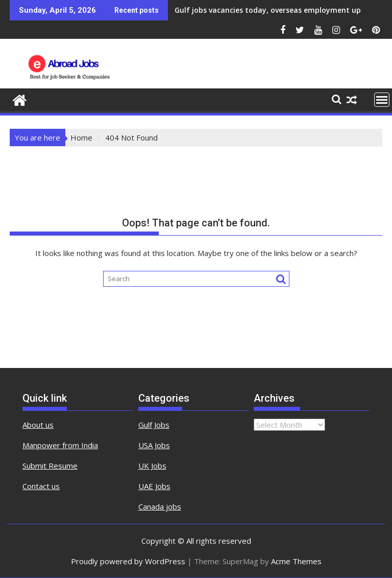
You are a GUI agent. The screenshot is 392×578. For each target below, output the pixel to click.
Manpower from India (60, 445)
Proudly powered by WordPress (128, 561)
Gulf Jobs (154, 425)
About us (38, 425)
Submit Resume (50, 466)
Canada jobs (160, 506)
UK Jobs (152, 466)
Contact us (41, 486)
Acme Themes (296, 561)
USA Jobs (154, 445)
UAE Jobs (154, 486)
